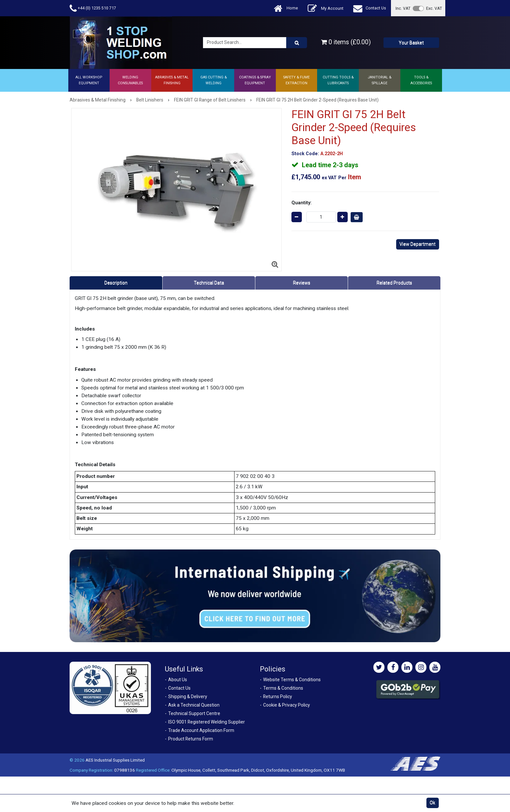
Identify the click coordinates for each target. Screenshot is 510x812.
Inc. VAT (403, 8)
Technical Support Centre (194, 713)
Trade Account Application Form (201, 730)
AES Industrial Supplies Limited (115, 760)
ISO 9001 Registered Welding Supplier (207, 722)
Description (116, 283)
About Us (178, 680)
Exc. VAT (434, 8)
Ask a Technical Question (194, 705)
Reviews (302, 283)
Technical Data (209, 283)
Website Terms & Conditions (292, 680)
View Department (417, 244)
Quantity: (302, 203)
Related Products (394, 283)
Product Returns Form (191, 739)
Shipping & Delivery (188, 697)
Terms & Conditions (283, 688)
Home (286, 8)
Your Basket (411, 43)
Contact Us (370, 8)
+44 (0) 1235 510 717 (93, 8)
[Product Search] (297, 43)
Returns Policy (278, 697)
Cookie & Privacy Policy (287, 705)
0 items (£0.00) (346, 42)
